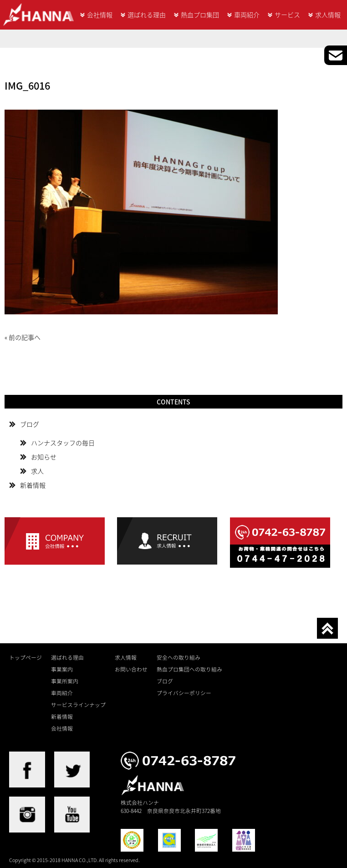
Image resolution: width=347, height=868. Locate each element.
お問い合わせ (131, 669)
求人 (37, 471)
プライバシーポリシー (184, 693)
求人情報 (328, 15)
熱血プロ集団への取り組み (189, 669)
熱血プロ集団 (200, 15)
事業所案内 (65, 681)
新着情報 (33, 485)
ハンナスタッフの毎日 (63, 443)
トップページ (26, 657)
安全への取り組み (179, 657)
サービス (287, 15)
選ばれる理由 (147, 15)
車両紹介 (247, 15)
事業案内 (62, 669)
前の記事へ (25, 337)
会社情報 (100, 15)
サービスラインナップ (78, 705)
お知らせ (44, 457)
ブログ (30, 424)
